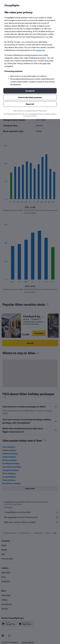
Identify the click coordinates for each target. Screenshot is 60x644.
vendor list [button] (40, 50)
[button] (30, 91)
